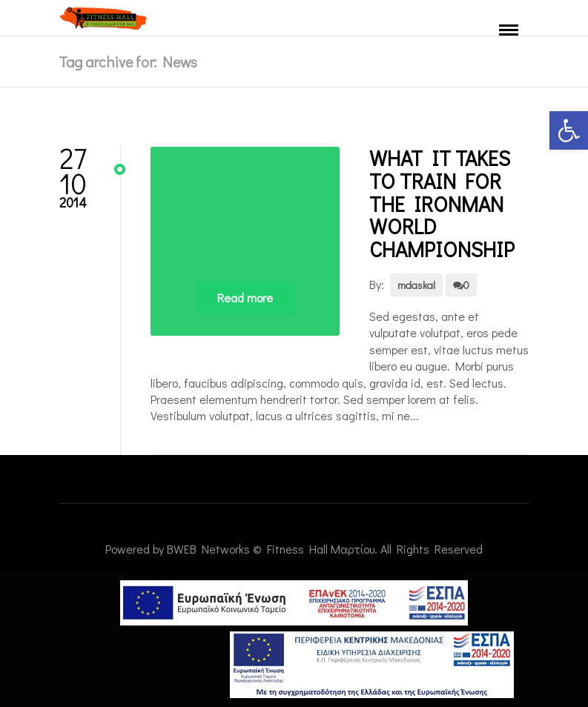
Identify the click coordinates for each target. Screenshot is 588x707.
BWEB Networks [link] (208, 549)
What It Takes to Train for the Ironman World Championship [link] (442, 203)
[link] (569, 130)
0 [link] (461, 285)
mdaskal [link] (416, 285)
